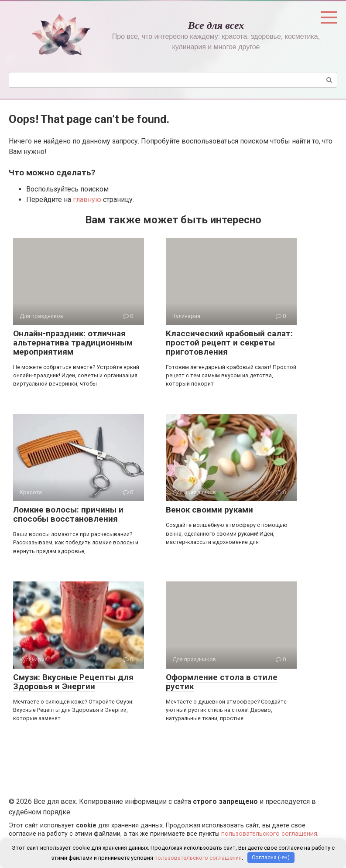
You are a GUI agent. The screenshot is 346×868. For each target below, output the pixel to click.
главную (87, 200)
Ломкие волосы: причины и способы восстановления (68, 514)
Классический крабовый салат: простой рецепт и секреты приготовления (229, 343)
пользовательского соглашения (269, 834)
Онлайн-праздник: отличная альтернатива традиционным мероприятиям (73, 343)
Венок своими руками (209, 510)
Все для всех (216, 25)
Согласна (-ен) (271, 857)
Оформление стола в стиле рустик (222, 682)
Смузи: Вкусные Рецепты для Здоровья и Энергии (73, 682)
